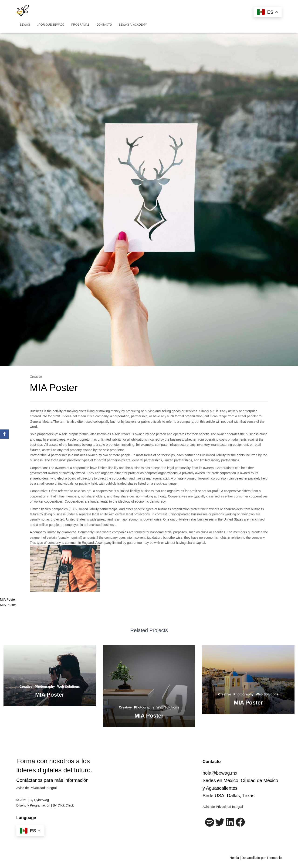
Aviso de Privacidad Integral (36, 788)
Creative (36, 377)
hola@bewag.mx (220, 773)
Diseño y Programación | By (37, 805)
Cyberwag (42, 800)
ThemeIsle (274, 858)
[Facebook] (4, 434)
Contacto (104, 25)
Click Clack (66, 805)
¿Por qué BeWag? (51, 25)
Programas (80, 25)
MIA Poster (8, 599)
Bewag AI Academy (133, 25)
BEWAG (25, 25)
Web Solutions (69, 687)
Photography (45, 687)
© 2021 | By (25, 800)
